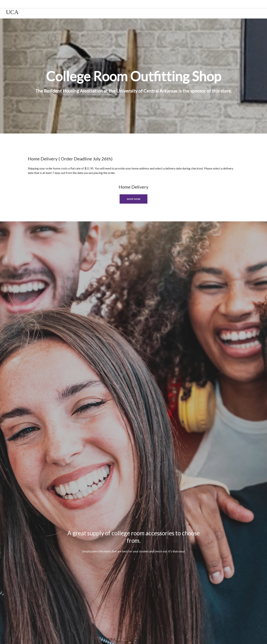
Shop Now (134, 199)
